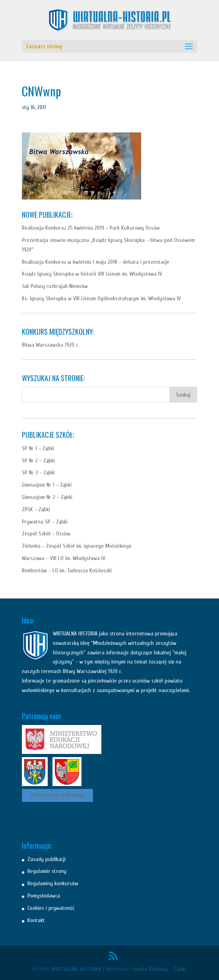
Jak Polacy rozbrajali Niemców (55, 286)
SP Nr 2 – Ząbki (38, 461)
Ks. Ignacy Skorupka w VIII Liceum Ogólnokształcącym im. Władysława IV (101, 298)
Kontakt (36, 920)
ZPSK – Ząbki (36, 509)
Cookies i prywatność (51, 908)
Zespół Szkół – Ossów (46, 534)
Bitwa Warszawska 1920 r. (50, 345)
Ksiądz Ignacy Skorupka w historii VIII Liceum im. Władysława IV (92, 274)
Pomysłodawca (44, 896)
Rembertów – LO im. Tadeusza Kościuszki (67, 571)
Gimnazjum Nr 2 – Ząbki (47, 497)
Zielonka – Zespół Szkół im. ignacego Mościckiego (77, 546)
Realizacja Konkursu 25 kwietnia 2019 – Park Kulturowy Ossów (91, 228)
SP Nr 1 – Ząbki (38, 448)
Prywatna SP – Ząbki (45, 522)
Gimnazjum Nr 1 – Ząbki (47, 485)
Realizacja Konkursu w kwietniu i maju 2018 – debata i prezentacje (96, 262)
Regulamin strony (47, 871)
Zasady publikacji (47, 859)
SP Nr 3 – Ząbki (38, 473)
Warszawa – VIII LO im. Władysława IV (64, 558)
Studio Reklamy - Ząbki (159, 969)
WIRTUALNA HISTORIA (76, 969)
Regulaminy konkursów (53, 883)
